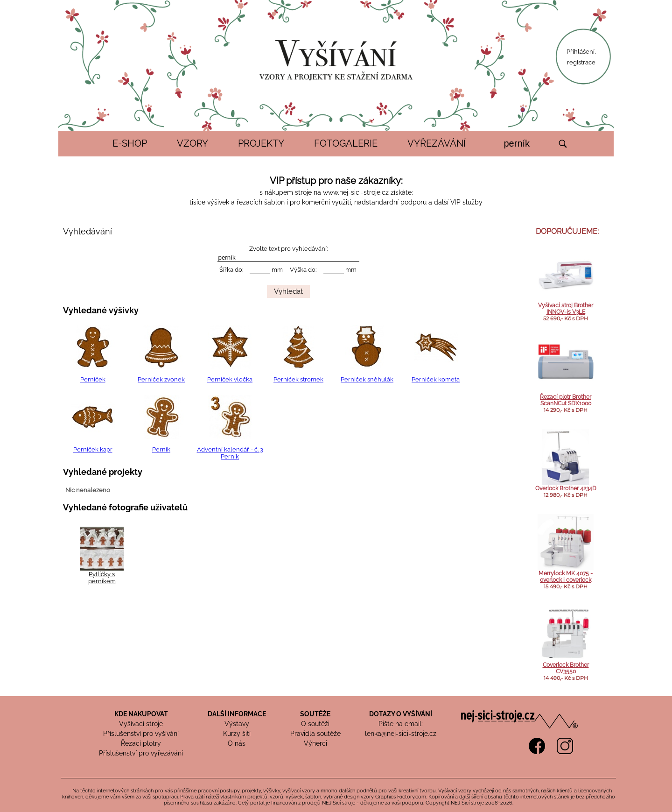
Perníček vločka (230, 379)
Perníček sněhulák (367, 379)
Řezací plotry (141, 743)
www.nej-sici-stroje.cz (356, 192)
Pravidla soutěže (315, 734)
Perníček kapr (93, 449)
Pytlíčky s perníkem (102, 578)
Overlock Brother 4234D (566, 488)
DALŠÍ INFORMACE (237, 714)
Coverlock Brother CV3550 (566, 668)
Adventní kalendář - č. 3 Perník (230, 453)
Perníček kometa (436, 379)
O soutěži (315, 724)
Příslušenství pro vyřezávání (141, 753)
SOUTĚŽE (315, 714)
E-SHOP (130, 143)
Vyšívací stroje (141, 724)
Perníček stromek (298, 379)
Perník (161, 449)
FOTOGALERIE (346, 143)
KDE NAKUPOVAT (141, 714)
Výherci (315, 743)
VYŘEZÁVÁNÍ (437, 143)
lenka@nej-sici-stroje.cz (401, 734)
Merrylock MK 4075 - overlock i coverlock (566, 577)
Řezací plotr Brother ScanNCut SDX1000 (566, 400)
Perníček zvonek (161, 379)
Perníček (93, 379)
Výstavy (237, 724)
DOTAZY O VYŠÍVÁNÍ (401, 714)
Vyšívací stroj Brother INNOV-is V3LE (566, 309)
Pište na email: (401, 724)
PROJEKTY (261, 143)
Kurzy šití (237, 734)
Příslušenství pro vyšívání (141, 734)
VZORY (192, 143)
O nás (237, 743)
